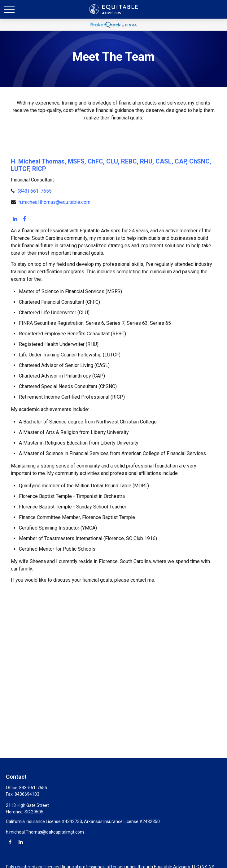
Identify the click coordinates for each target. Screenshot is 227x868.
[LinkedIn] (15, 219)
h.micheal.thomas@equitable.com (55, 202)
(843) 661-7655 (35, 191)
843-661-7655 (33, 788)
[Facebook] (24, 219)
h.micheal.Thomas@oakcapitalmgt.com (45, 832)
